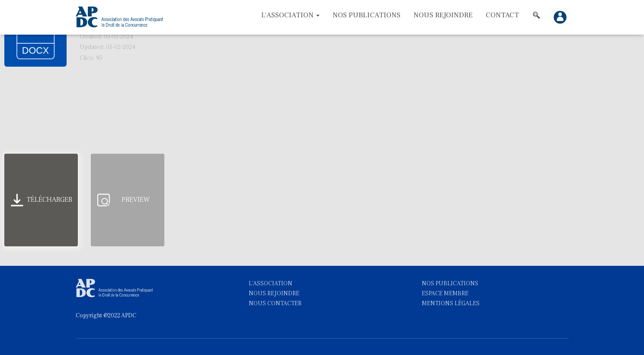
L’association (290, 15)
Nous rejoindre (443, 15)
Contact (502, 15)
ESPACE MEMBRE (445, 294)
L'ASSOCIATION (271, 284)
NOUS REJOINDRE (274, 294)
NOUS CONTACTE (273, 303)
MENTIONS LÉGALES (451, 303)
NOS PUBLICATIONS (450, 284)
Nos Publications (367, 15)
